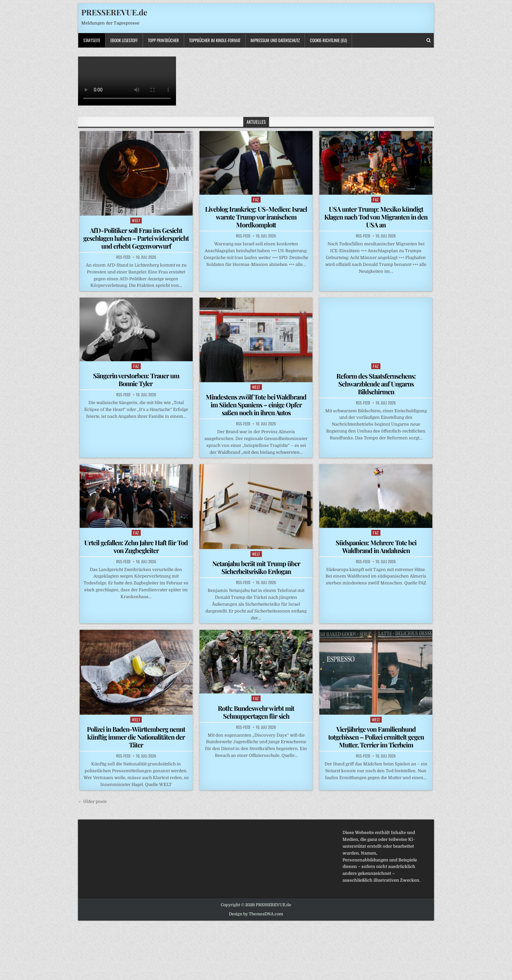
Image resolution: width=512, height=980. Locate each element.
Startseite (92, 40)
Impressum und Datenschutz (275, 40)
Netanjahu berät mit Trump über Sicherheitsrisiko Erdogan (256, 567)
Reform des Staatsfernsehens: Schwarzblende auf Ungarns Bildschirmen (376, 384)
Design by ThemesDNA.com (256, 914)
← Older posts (92, 801)
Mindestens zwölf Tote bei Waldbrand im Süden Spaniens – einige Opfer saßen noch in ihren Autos (256, 405)
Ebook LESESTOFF (124, 40)
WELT (136, 220)
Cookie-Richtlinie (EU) (328, 40)
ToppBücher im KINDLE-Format (215, 40)
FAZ (256, 199)
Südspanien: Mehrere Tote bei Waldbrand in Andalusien (376, 546)
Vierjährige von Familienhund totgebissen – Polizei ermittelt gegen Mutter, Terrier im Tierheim (376, 737)
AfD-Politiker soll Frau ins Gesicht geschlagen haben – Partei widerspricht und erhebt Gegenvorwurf (136, 238)
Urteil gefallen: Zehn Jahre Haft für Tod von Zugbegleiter (136, 546)
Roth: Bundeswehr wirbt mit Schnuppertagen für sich (256, 712)
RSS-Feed (123, 257)
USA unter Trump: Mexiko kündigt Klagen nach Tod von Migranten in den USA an (376, 217)
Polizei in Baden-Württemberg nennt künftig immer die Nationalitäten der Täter (136, 737)
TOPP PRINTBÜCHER (163, 40)
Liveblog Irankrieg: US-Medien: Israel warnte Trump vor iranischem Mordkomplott (256, 217)
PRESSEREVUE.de (114, 12)
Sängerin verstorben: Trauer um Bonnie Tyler (136, 379)
